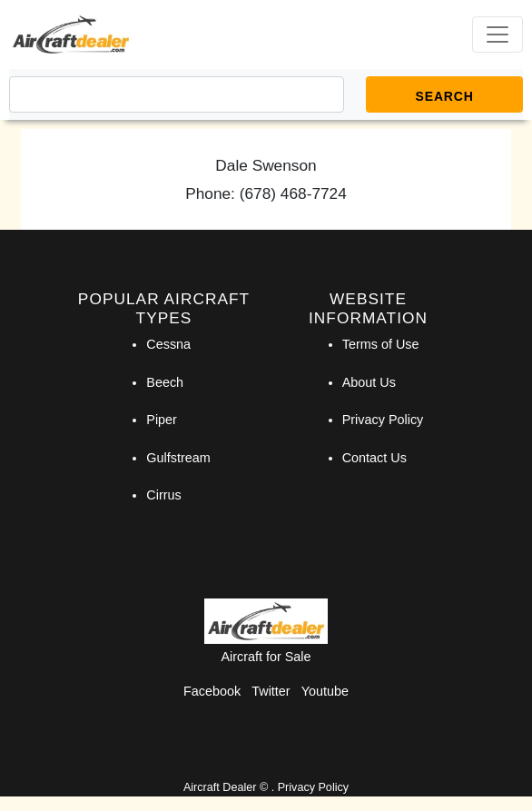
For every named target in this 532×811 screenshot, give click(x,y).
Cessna (168, 344)
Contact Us (374, 458)
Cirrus (163, 495)
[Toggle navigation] (498, 35)
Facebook (212, 691)
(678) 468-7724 (293, 193)
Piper (162, 420)
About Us (369, 382)
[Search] (177, 94)
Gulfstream (178, 458)
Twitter (271, 691)
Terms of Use (381, 344)
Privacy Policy (383, 420)
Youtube (325, 691)
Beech (165, 382)
